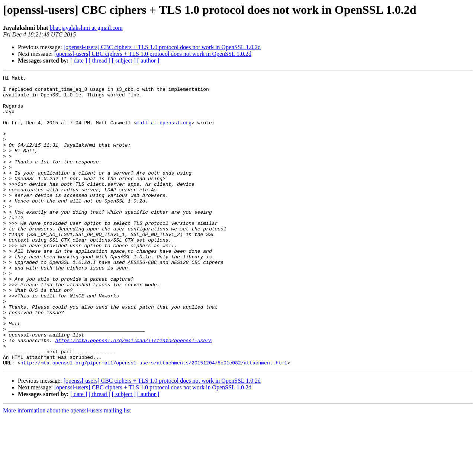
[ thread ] (99, 60)
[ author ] (148, 60)
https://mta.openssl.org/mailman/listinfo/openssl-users (133, 394)
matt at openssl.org (164, 133)
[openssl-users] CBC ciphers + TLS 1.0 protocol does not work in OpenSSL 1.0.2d (162, 47)
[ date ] (79, 60)
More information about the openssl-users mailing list (67, 468)
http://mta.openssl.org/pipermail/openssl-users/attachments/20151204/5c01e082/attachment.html (154, 421)
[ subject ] (124, 60)
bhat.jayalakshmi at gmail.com (86, 28)
